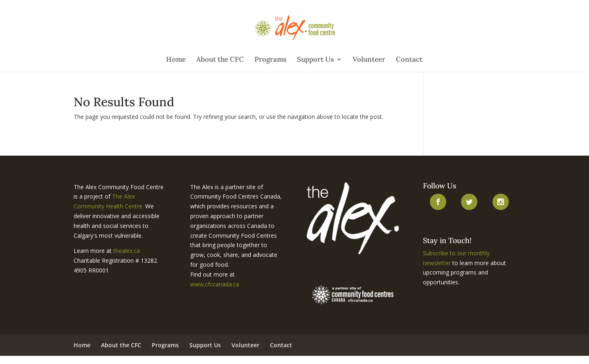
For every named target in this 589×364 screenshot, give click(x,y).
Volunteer (369, 60)
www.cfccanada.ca (215, 284)
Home (176, 60)
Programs (270, 60)
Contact (409, 60)
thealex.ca (127, 251)
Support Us (315, 60)
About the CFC (220, 60)
